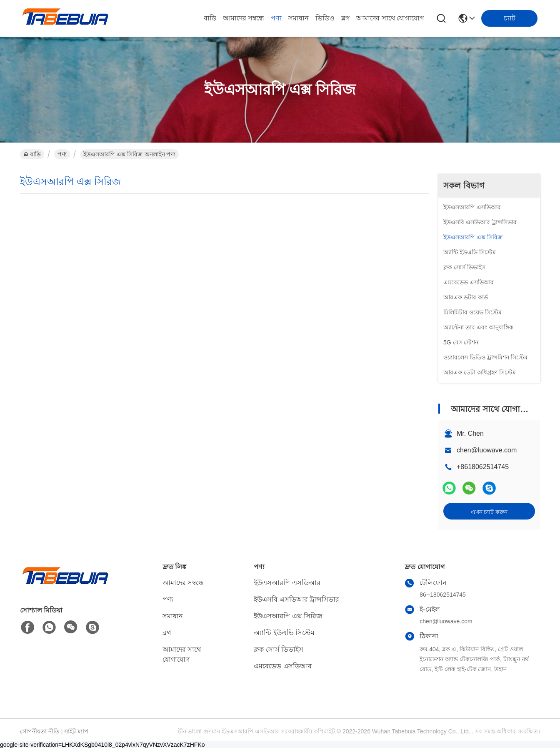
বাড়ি (210, 18)
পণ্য (276, 18)
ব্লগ (345, 18)
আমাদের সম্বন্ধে (244, 18)
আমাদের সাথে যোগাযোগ (390, 18)
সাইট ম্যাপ (76, 731)
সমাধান (299, 18)
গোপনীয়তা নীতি (40, 731)
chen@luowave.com (487, 450)
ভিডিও (325, 18)
